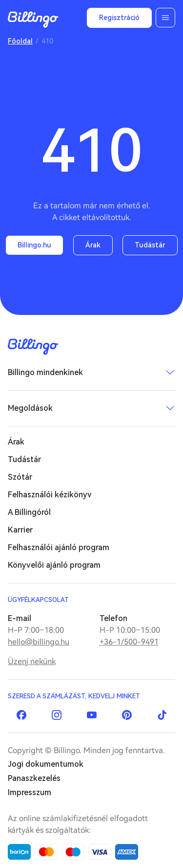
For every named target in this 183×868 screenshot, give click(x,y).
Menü (165, 18)
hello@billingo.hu (39, 642)
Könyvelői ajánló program (54, 565)
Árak (93, 245)
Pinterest (127, 715)
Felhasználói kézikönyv (50, 495)
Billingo (33, 20)
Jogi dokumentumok (46, 764)
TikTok (162, 715)
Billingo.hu (34, 245)
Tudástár (150, 245)
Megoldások (30, 408)
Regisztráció (119, 18)
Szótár (20, 477)
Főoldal (20, 41)
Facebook (21, 715)
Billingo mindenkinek (45, 372)
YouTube (92, 715)
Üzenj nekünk (32, 661)
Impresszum (30, 792)
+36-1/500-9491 (129, 642)
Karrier (20, 530)
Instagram (57, 715)
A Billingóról (29, 512)
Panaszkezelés (34, 778)
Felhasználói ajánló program (59, 547)
